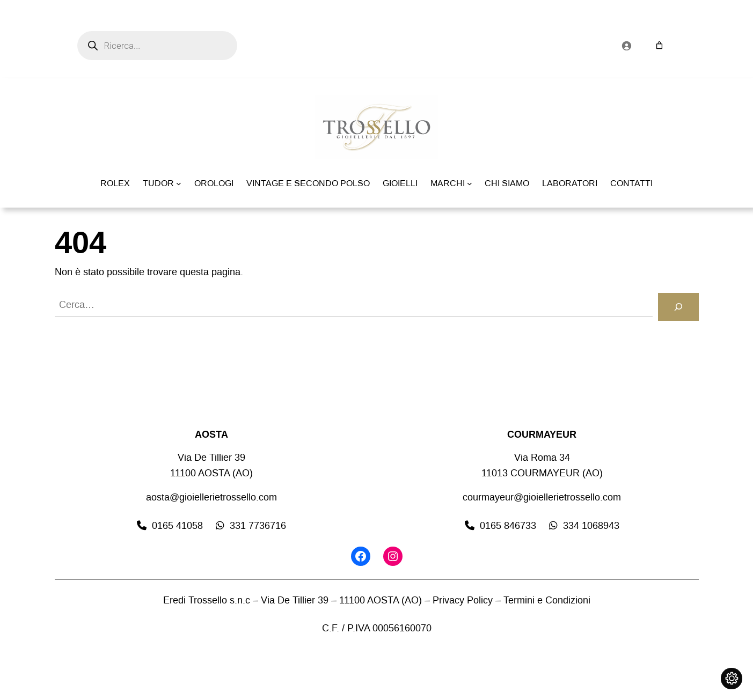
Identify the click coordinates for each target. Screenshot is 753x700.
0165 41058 (177, 526)
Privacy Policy (463, 600)
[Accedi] (626, 46)
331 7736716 (258, 526)
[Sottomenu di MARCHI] (470, 183)
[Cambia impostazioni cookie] (732, 679)
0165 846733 (508, 526)
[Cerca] (678, 307)
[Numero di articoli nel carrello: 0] (659, 45)
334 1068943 (591, 526)
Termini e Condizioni (547, 600)
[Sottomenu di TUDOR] (179, 183)
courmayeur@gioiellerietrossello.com (542, 497)
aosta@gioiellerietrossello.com (211, 497)
